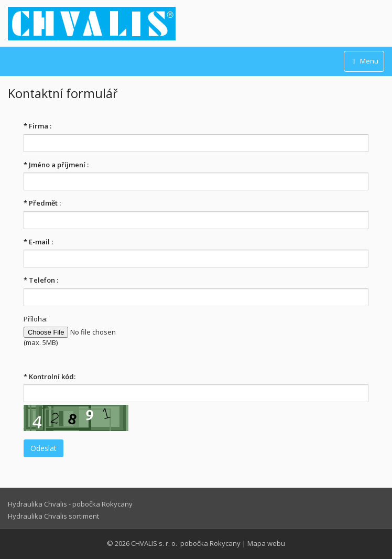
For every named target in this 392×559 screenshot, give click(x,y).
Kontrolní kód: (50, 377)
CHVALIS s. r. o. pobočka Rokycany (186, 543)
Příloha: (36, 319)
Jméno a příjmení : (56, 165)
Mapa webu (266, 543)
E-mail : (38, 242)
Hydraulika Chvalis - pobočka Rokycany (70, 504)
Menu (364, 61)
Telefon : (41, 280)
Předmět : (42, 203)
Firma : (37, 126)
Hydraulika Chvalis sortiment (53, 516)
